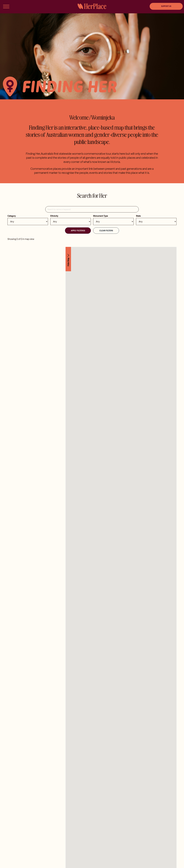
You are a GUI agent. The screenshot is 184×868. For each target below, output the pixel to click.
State (138, 216)
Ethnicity (54, 216)
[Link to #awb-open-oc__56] (6, 6)
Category (12, 216)
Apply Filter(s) (78, 231)
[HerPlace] (92, 5)
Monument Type (101, 216)
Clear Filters (106, 231)
